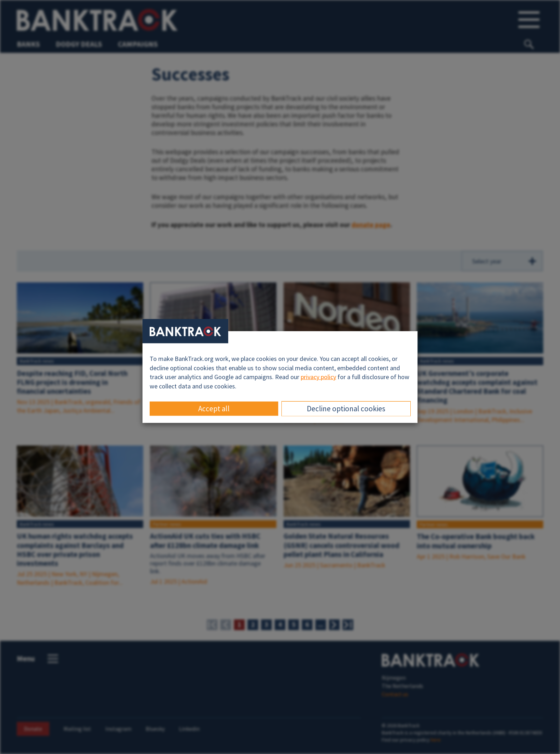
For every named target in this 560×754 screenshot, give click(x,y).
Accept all (214, 408)
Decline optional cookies (346, 408)
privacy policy (318, 377)
